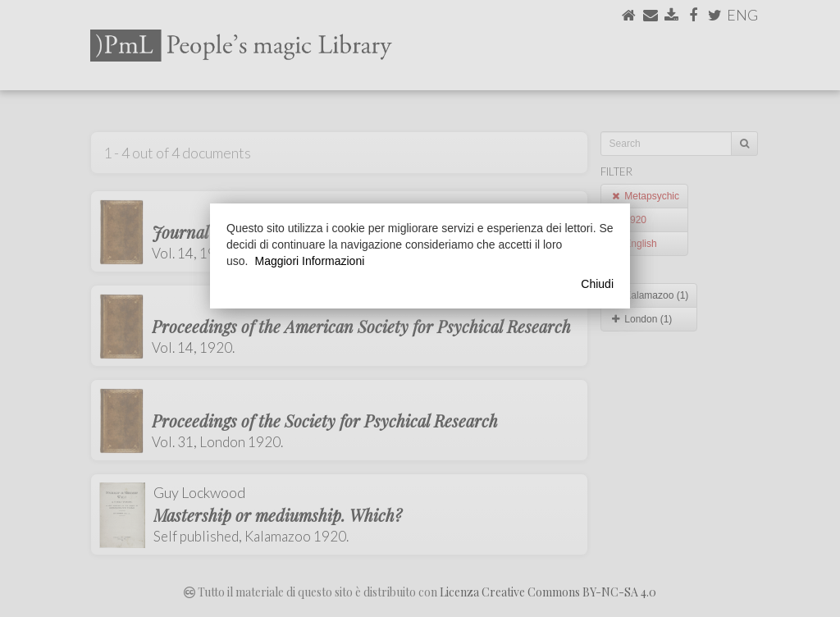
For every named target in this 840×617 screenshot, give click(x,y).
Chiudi (597, 284)
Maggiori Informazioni (309, 261)
